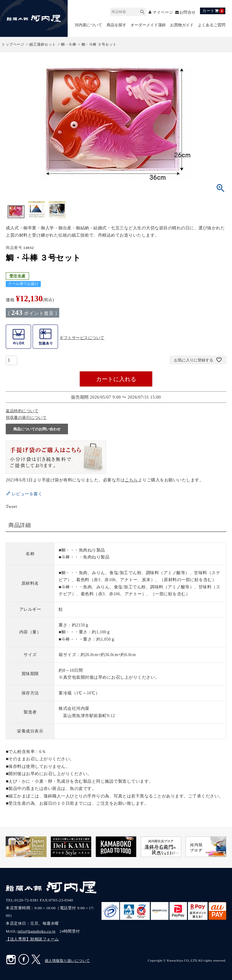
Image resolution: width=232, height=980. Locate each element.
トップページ (13, 45)
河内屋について (88, 25)
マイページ (163, 12)
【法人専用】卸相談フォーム (32, 939)
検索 (142, 11)
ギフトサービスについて (82, 338)
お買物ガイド (182, 25)
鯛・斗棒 (69, 45)
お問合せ (188, 12)
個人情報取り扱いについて (67, 961)
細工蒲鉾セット (43, 45)
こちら (131, 480)
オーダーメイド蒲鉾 (148, 25)
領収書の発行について (26, 418)
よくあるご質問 (212, 25)
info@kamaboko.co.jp (36, 931)
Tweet (11, 506)
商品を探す (116, 25)
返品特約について (22, 411)
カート (213, 11)
